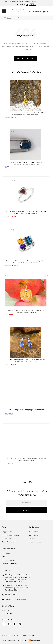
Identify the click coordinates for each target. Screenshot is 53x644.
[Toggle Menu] (4, 11)
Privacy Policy (7, 539)
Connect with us (8, 560)
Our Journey (33, 532)
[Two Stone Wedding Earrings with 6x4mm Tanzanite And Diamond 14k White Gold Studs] (26, 349)
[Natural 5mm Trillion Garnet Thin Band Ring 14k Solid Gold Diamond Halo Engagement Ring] (26, 201)
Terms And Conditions (10, 542)
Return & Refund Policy (10, 535)
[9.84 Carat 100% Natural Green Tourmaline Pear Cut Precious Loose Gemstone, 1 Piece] (26, 448)
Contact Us (6, 553)
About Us (32, 539)
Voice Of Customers (9, 564)
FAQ (4, 557)
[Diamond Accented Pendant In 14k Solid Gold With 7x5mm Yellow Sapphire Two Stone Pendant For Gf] (26, 102)
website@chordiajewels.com (15, 599)
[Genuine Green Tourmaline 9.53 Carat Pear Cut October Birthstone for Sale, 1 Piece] (26, 399)
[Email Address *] (26, 503)
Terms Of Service (35, 542)
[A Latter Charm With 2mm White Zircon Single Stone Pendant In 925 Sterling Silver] (26, 300)
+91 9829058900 (11, 594)
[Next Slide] (47, 275)
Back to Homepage (26, 58)
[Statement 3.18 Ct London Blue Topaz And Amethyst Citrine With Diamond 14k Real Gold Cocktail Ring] (26, 251)
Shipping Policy (8, 532)
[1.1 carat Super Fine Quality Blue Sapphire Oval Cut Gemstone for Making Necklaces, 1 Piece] (26, 152)
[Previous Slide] (6, 275)
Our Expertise (33, 535)
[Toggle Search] (30, 12)
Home (9, 18)
